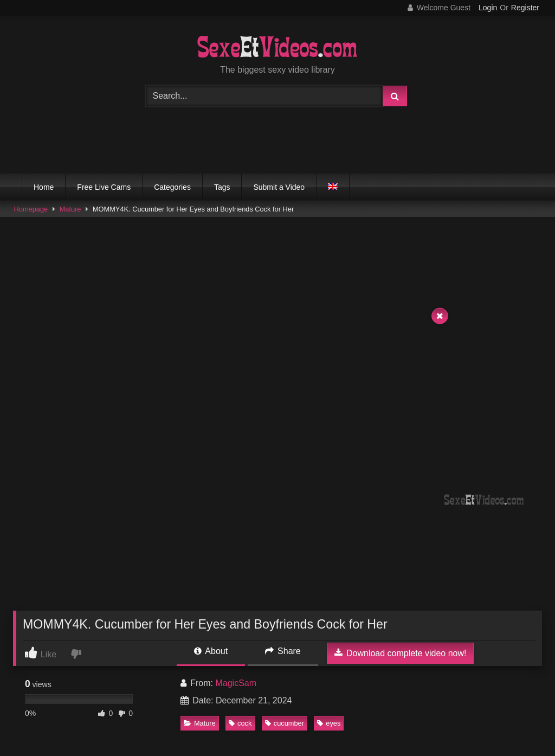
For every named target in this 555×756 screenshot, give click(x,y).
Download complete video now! (401, 653)
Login (488, 8)
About (211, 651)
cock (240, 723)
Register (525, 8)
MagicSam (236, 683)
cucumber (285, 723)
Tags (222, 187)
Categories (172, 187)
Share (283, 651)
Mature (70, 209)
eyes (329, 723)
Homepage (31, 209)
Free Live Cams (104, 187)
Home (44, 187)
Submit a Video (279, 187)
